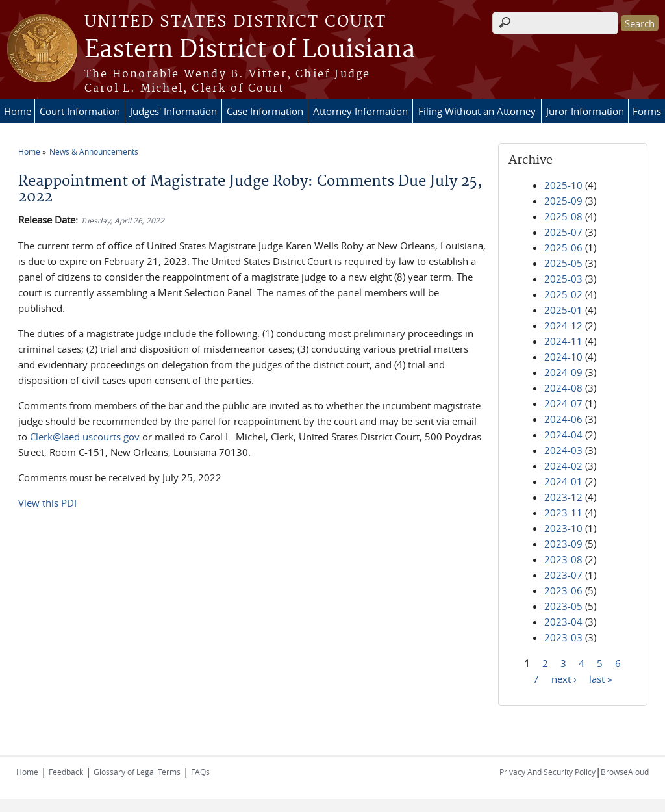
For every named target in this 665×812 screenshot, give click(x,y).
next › (564, 678)
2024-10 (563, 357)
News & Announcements (94, 151)
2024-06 (563, 419)
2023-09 (563, 544)
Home (18, 111)
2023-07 (563, 575)
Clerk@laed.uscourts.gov (85, 437)
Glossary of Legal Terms (137, 772)
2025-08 (563, 216)
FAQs (200, 772)
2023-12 (563, 497)
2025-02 (563, 294)
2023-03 (563, 637)
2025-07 (563, 232)
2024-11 (563, 341)
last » (600, 678)
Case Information (265, 111)
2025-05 (563, 263)
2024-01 (563, 481)
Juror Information (585, 111)
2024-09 (563, 372)
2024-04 (563, 435)
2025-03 (563, 279)
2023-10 (563, 528)
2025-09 (563, 201)
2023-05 (563, 606)
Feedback (66, 772)
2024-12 (563, 325)
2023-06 (563, 590)
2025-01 (563, 310)
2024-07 (563, 403)
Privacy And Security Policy (547, 772)
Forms (647, 111)
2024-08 (563, 388)
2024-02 (563, 466)
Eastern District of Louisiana (250, 50)
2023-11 (563, 513)
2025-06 (563, 247)
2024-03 (563, 450)
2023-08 (563, 559)
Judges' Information (173, 111)
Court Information (80, 111)
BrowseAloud (625, 772)
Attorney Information (360, 111)
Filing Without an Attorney (477, 111)
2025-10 (563, 185)
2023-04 (563, 622)
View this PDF (49, 503)
